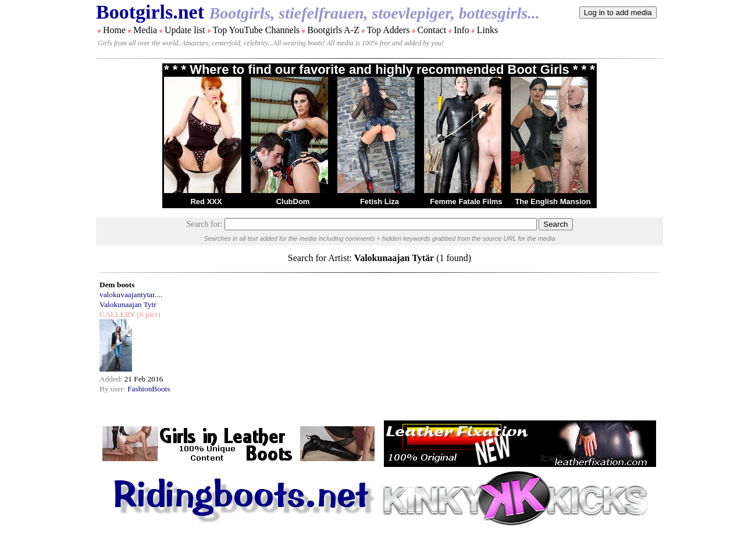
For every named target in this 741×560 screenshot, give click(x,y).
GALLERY (117, 314)
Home (114, 30)
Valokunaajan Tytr (128, 304)
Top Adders (388, 30)
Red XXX (206, 201)
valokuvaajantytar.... (131, 295)
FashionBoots (149, 389)
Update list (185, 30)
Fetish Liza (380, 201)
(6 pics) (148, 314)
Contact (432, 30)
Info (462, 30)
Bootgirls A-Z (333, 30)
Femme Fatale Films (466, 201)
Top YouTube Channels (256, 30)
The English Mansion (553, 201)
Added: (112, 379)
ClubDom (293, 201)
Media (145, 30)
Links (487, 30)
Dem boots (117, 285)
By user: (113, 389)
